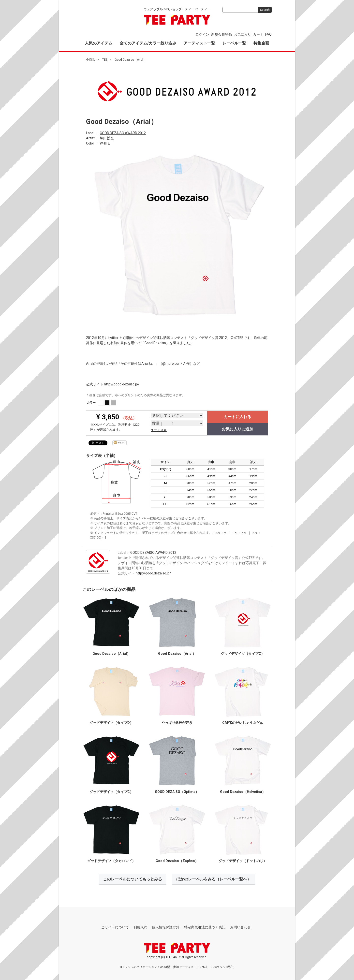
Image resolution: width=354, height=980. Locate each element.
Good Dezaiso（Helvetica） (243, 791)
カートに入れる (237, 417)
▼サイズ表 (159, 430)
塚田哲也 (107, 138)
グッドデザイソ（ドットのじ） (243, 861)
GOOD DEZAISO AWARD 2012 (123, 133)
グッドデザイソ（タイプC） (243, 653)
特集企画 (261, 43)
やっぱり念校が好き (177, 722)
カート (258, 34)
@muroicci (170, 363)
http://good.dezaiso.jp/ (122, 384)
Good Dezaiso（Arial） (111, 653)
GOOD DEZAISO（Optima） (177, 791)
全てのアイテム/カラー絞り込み (148, 43)
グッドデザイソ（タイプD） (111, 722)
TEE (105, 60)
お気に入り (242, 34)
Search (265, 10)
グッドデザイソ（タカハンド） (111, 861)
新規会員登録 (221, 34)
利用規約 (140, 927)
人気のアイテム (99, 43)
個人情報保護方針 (166, 927)
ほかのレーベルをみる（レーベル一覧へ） (214, 879)
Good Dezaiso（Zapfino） (177, 861)
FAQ (268, 34)
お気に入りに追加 (237, 429)
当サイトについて (115, 927)
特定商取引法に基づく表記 (205, 927)
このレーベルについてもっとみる (133, 879)
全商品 (90, 60)
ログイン (202, 34)
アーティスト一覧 (199, 43)
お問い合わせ (240, 927)
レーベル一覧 (234, 43)
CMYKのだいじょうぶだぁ (243, 722)
